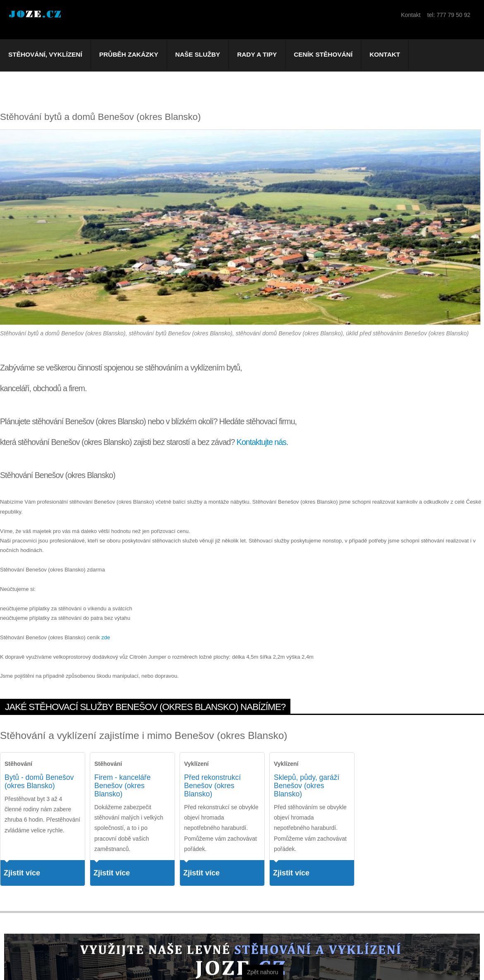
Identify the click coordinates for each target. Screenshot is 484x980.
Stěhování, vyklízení (45, 54)
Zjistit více (22, 873)
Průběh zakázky (129, 54)
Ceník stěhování (323, 54)
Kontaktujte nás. (262, 442)
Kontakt (385, 54)
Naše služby (198, 54)
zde (106, 637)
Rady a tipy (257, 54)
